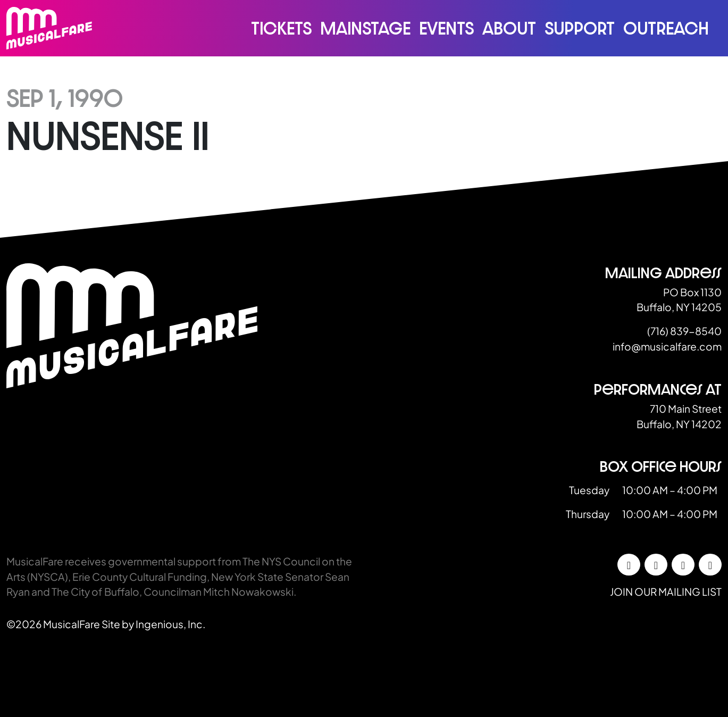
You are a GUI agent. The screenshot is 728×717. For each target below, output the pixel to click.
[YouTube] (710, 565)
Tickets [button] (281, 28)
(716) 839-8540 (684, 331)
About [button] (509, 28)
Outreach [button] (666, 28)
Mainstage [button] (365, 28)
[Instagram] (656, 565)
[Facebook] (629, 565)
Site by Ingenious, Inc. (153, 624)
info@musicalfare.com (667, 346)
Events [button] (446, 28)
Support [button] (580, 28)
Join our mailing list (666, 591)
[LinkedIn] (683, 565)
